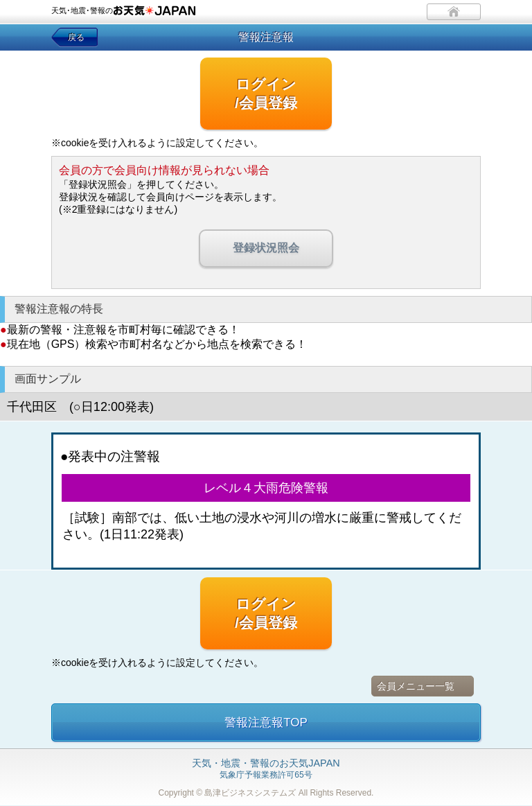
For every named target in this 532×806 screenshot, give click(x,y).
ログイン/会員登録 (266, 94)
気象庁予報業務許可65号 (266, 769)
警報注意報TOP (266, 722)
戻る (76, 37)
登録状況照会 (266, 248)
